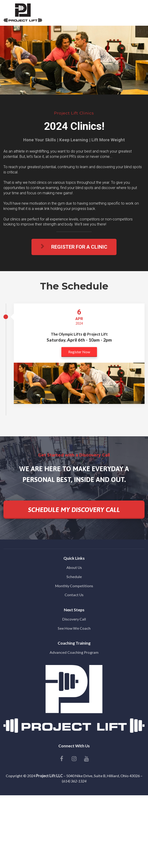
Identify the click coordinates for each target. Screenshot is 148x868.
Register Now (79, 352)
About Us (74, 567)
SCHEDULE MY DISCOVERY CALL (74, 510)
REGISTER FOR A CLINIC (74, 247)
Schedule (74, 577)
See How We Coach (74, 628)
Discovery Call (74, 619)
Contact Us (74, 595)
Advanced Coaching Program (74, 652)
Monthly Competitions (74, 586)
